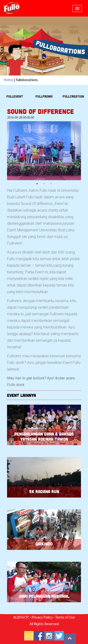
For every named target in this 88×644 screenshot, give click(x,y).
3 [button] (51, 184)
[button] (77, 8)
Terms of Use (65, 618)
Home (8, 80)
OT (27, 618)
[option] (44, 151)
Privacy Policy (42, 618)
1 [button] (37, 184)
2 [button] (44, 184)
